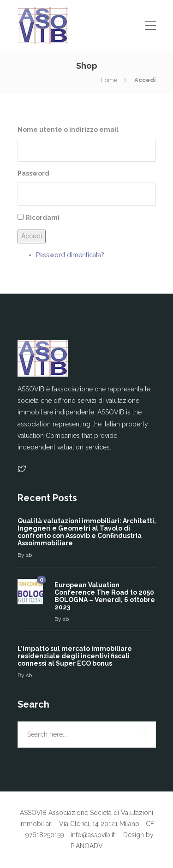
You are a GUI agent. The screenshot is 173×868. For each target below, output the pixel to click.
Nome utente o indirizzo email (68, 130)
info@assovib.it (94, 835)
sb (29, 555)
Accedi (32, 236)
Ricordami (42, 218)
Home (109, 80)
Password (33, 173)
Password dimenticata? (70, 255)
